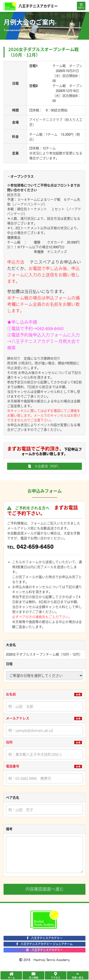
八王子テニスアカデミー (44, 950)
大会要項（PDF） (44, 466)
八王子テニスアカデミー (45, 938)
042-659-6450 (50, 329)
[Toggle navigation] (81, 6)
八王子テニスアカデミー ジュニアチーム (44, 944)
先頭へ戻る (78, 976)
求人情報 (33, 976)
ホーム (11, 976)
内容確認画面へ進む (45, 889)
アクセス (56, 976)
